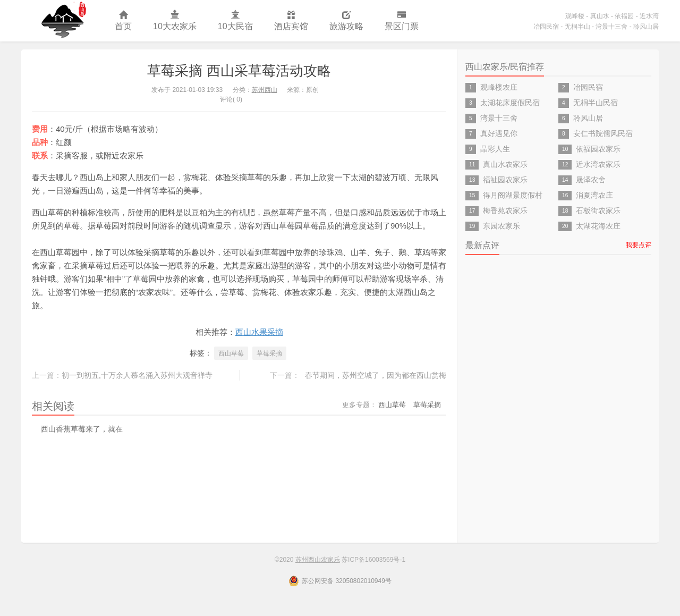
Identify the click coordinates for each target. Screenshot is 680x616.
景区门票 (402, 21)
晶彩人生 (495, 149)
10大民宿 (235, 21)
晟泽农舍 (591, 180)
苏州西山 (265, 90)
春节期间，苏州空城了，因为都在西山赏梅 (376, 375)
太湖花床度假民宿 (510, 103)
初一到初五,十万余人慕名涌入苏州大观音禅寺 (137, 375)
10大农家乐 (175, 21)
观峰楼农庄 (499, 87)
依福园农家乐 (598, 149)
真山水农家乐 (505, 164)
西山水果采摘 (259, 332)
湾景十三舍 (611, 27)
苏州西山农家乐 (63, 21)
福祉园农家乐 (505, 180)
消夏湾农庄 (594, 195)
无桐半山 (577, 27)
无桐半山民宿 (596, 103)
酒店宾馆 (291, 21)
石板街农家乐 (598, 210)
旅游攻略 (346, 21)
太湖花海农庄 (598, 226)
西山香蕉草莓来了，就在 (82, 429)
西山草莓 (231, 353)
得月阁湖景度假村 (513, 195)
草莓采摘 (269, 353)
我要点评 (639, 245)
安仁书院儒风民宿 (603, 133)
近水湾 (649, 16)
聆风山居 (646, 27)
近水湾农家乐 (598, 164)
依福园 (624, 16)
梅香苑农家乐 (505, 210)
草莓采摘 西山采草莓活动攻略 (239, 71)
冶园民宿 (546, 27)
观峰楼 (575, 16)
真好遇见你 (499, 133)
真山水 (600, 16)
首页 (123, 21)
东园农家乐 (501, 226)
